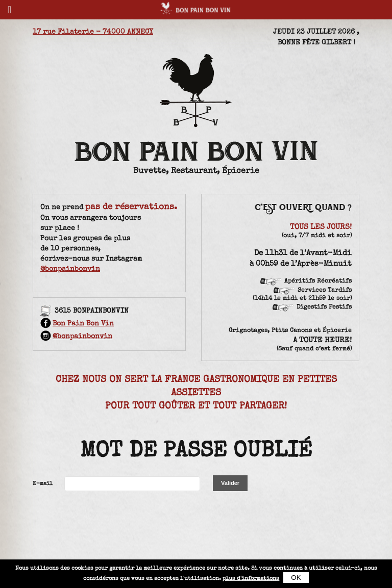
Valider (230, 483)
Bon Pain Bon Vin (77, 324)
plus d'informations (251, 579)
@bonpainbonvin (70, 269)
